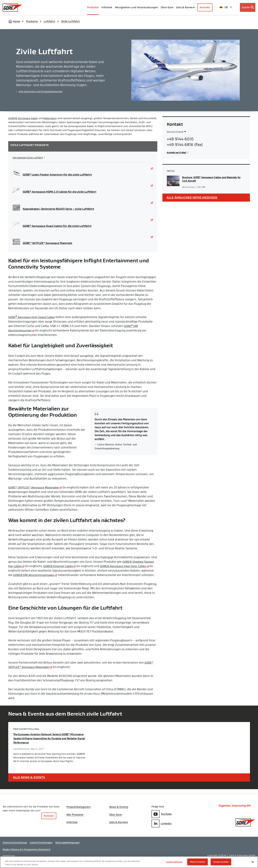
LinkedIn (162, 828)
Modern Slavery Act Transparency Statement (26, 856)
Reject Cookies (198, 862)
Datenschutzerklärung (15, 849)
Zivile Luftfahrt (71, 21)
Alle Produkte (75, 820)
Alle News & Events (30, 781)
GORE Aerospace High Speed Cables (33, 317)
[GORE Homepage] (12, 7)
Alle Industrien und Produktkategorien (41, 92)
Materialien (50, 118)
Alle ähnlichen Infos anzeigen (193, 198)
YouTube (162, 818)
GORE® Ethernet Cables (61, 566)
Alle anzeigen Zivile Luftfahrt (29, 158)
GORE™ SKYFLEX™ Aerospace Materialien (36, 487)
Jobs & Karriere (119, 828)
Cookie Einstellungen (41, 849)
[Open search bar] (248, 7)
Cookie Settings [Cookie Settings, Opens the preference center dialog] (174, 862)
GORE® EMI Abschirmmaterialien (48, 575)
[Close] (253, 862)
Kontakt (205, 7)
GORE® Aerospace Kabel (23, 118)
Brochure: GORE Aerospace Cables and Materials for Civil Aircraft (212, 179)
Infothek (72, 828)
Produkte (93, 7)
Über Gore (167, 7)
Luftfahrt (50, 21)
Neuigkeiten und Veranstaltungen (137, 7)
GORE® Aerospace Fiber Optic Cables (129, 566)
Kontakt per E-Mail (177, 152)
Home (16, 21)
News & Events (119, 811)
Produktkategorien (79, 811)
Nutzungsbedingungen (67, 849)
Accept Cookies (221, 862)
